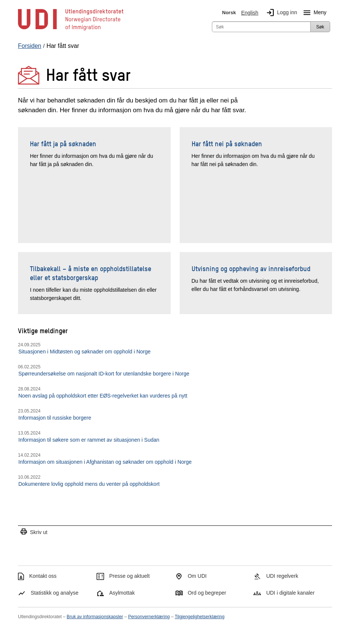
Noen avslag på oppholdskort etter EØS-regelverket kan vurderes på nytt (103, 396)
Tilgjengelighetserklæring (200, 617)
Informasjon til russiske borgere (55, 418)
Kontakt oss (43, 576)
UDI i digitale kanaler (290, 593)
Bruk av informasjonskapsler (95, 617)
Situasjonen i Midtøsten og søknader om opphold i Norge (84, 352)
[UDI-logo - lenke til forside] (71, 30)
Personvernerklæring (149, 617)
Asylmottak (122, 593)
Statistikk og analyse (55, 593)
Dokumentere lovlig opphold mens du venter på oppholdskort (89, 484)
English (250, 13)
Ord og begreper (207, 593)
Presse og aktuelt (130, 576)
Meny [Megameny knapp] (313, 13)
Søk (320, 27)
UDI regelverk (282, 576)
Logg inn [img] (280, 13)
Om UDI (197, 576)
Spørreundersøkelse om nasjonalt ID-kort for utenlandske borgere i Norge (104, 374)
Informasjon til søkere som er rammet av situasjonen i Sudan (89, 440)
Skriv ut (34, 532)
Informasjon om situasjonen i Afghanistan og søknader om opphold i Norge (105, 462)
